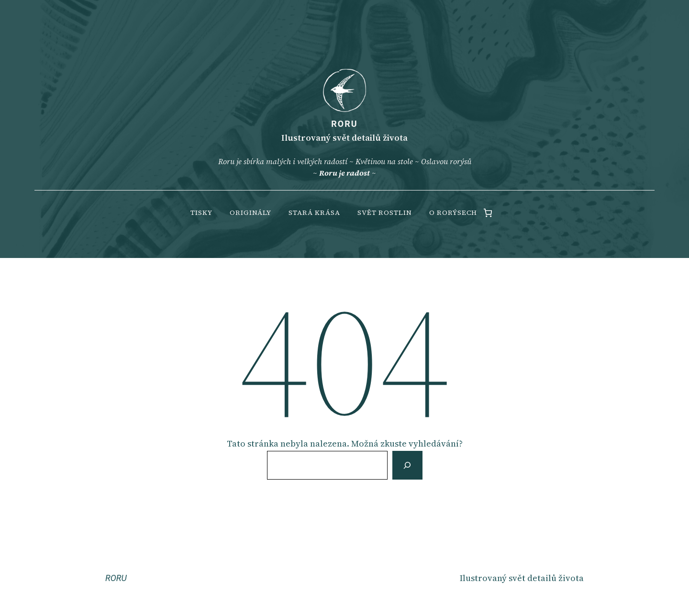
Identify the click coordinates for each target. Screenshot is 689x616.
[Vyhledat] (407, 465)
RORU (344, 124)
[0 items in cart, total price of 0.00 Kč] (488, 213)
